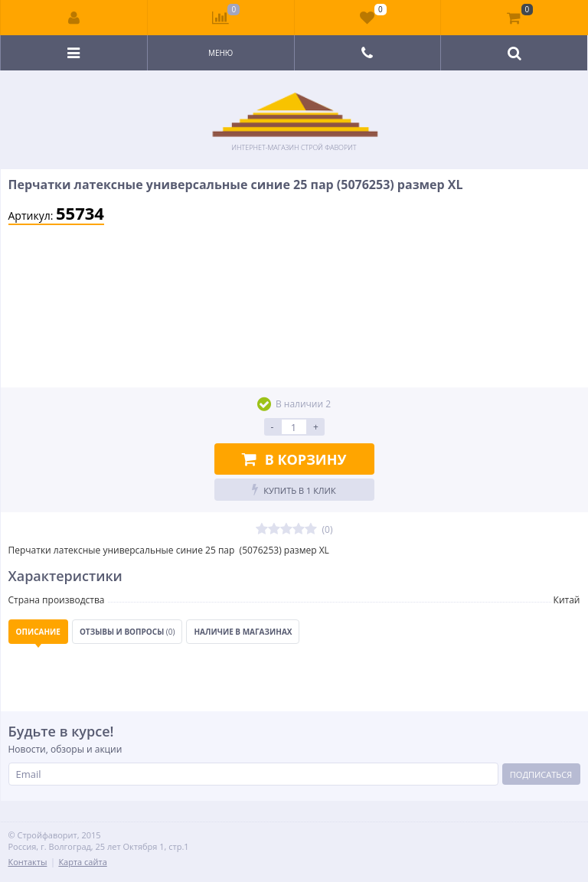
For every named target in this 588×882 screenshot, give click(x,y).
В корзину (294, 459)
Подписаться (541, 774)
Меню (220, 53)
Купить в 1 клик (294, 490)
